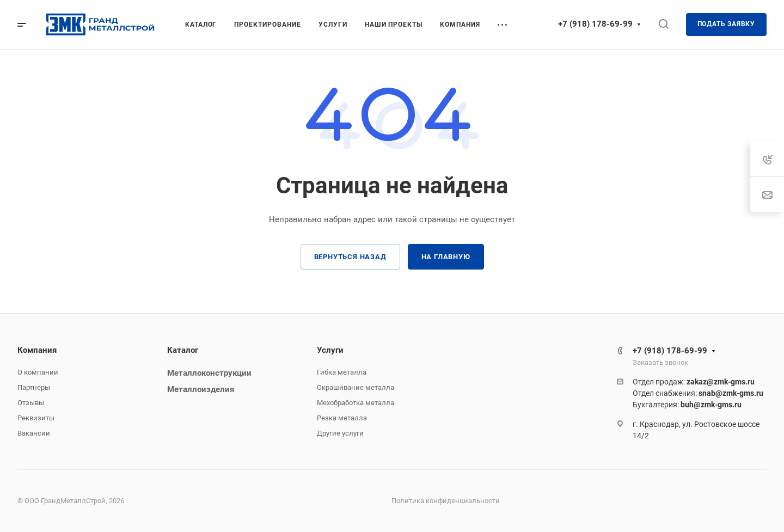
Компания (37, 350)
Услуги (330, 350)
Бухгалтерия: (687, 405)
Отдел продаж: (694, 382)
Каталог (183, 350)
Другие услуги (340, 433)
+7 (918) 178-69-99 (595, 24)
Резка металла (342, 418)
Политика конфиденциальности (446, 501)
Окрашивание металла (356, 387)
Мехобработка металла (356, 403)
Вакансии (34, 433)
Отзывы (31, 403)
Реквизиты (36, 418)
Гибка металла (342, 372)
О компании (38, 372)
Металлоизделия (201, 389)
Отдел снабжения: (698, 393)
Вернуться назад (350, 257)
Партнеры (34, 387)
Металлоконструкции (209, 373)
